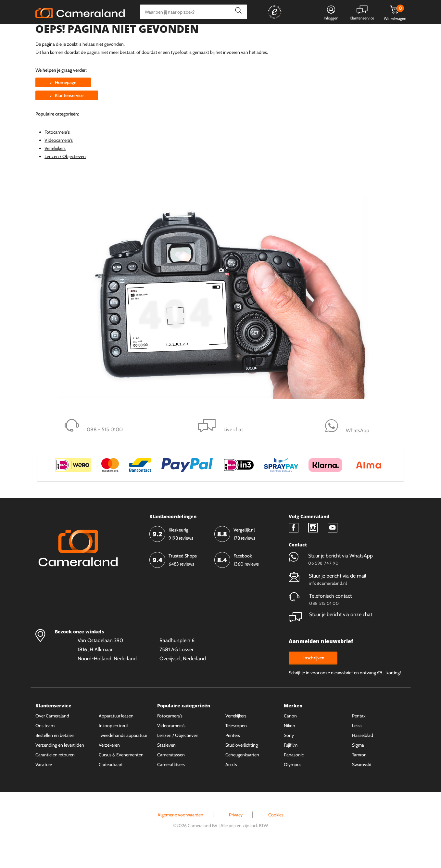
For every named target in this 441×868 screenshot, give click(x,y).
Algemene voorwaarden (180, 835)
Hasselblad (363, 755)
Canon (290, 736)
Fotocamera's (57, 152)
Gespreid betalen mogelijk (246, 34)
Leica (357, 746)
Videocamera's (59, 160)
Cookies (276, 835)
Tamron (359, 775)
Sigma (358, 765)
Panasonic (294, 775)
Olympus (293, 785)
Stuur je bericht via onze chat (330, 635)
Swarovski (362, 785)
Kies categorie (56, 34)
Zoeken (237, 12)
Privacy (236, 835)
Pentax (359, 736)
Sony (289, 755)
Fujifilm (291, 765)
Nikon (290, 746)
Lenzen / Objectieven (65, 177)
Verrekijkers (55, 168)
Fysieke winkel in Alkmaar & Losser (354, 34)
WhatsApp (294, 34)
